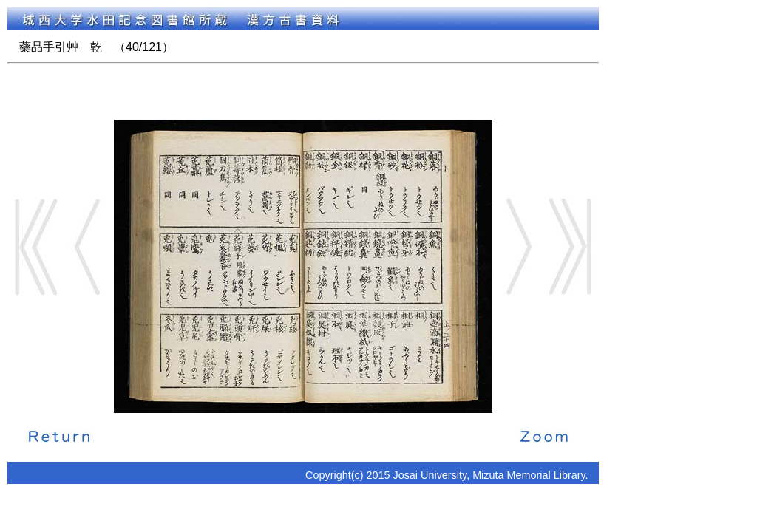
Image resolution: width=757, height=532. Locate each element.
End (570, 247)
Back (88, 247)
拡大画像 (544, 435)
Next (518, 247)
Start (36, 247)
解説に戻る (59, 435)
